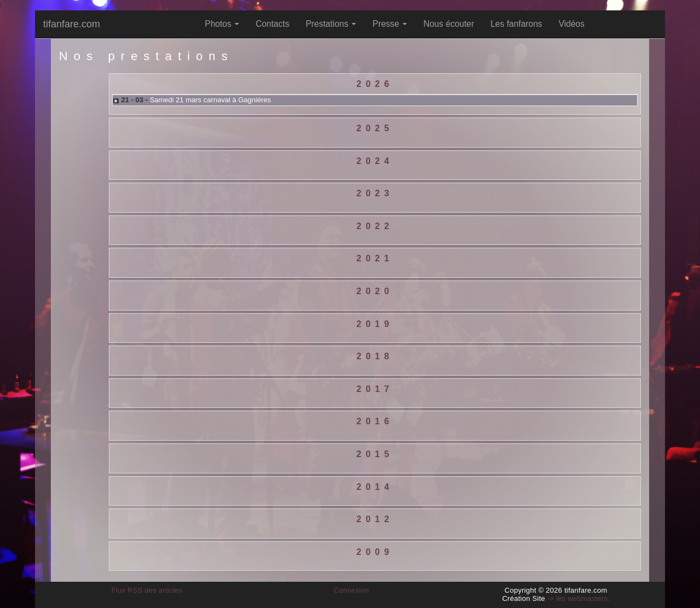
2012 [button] (375, 519)
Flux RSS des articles (147, 590)
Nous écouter (449, 24)
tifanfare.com (72, 24)
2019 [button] (375, 324)
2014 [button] (375, 487)
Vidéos (571, 24)
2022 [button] (375, 226)
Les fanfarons (517, 24)
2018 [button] (375, 356)
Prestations (331, 24)
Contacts (272, 24)
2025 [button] (375, 128)
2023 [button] (375, 193)
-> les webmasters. (579, 598)
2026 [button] (375, 84)
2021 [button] (375, 258)
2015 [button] (375, 454)
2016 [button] (375, 421)
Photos (222, 24)
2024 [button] (375, 161)
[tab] (375, 84)
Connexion (351, 590)
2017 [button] (375, 389)
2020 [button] (375, 291)
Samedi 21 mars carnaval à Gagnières (211, 100)
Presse (390, 24)
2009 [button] (375, 552)
